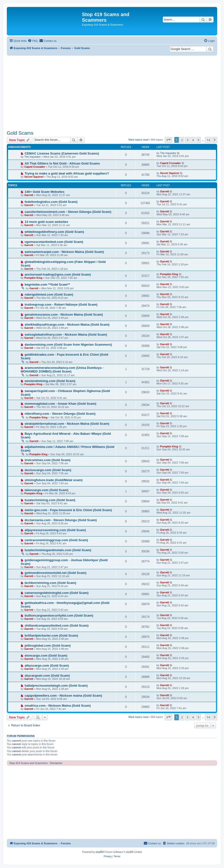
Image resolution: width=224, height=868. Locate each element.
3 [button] (188, 140)
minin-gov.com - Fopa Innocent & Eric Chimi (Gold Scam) (68, 510)
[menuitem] (33, 41)
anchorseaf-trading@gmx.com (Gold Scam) (58, 274)
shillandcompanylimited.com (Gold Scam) (57, 625)
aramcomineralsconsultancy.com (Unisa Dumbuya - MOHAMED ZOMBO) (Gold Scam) (62, 370)
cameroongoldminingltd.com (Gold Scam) (57, 593)
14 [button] (208, 140)
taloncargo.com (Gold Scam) (47, 490)
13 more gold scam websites (46, 222)
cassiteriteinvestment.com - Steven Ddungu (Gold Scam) (68, 212)
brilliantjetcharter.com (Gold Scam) (51, 635)
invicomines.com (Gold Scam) (48, 460)
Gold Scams (20, 133)
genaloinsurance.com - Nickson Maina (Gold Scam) (64, 315)
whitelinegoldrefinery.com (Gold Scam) (54, 232)
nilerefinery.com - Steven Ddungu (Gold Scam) (60, 414)
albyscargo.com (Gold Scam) (47, 666)
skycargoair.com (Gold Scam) (47, 676)
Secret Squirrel (34, 177)
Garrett (29, 195)
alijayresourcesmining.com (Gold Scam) (55, 530)
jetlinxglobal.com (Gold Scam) (48, 646)
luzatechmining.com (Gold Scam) (50, 500)
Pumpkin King (33, 278)
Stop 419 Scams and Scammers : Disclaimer (36, 763)
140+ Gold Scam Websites (45, 192)
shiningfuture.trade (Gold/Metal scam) (54, 480)
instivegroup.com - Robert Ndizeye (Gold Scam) (61, 305)
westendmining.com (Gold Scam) (50, 381)
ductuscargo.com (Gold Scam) (48, 470)
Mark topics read (138, 140)
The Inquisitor (33, 157)
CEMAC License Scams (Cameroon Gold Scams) (62, 153)
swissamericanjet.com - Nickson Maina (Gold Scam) (64, 252)
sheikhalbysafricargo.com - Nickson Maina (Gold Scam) (67, 325)
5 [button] (199, 140)
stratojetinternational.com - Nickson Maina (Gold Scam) (67, 424)
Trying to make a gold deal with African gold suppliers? (67, 173)
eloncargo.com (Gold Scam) (46, 656)
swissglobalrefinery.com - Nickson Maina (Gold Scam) (66, 335)
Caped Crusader (35, 167)
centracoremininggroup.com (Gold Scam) (56, 540)
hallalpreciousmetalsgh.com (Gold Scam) (56, 686)
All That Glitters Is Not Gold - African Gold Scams (62, 163)
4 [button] (193, 140)
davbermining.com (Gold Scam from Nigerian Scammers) (68, 345)
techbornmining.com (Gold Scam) (50, 583)
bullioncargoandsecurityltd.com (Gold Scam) (59, 615)
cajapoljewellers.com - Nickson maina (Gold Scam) (63, 696)
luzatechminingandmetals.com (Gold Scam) (58, 550)
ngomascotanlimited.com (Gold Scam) (54, 242)
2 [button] (182, 140)
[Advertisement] (112, 92)
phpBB (99, 852)
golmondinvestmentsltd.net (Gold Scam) (56, 573)
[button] (168, 140)
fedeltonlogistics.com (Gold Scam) (51, 202)
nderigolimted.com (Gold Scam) (49, 294)
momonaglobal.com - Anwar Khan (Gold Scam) (60, 404)
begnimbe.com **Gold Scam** (47, 284)
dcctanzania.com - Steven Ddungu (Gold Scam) (61, 520)
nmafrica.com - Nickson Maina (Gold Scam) (58, 706)
